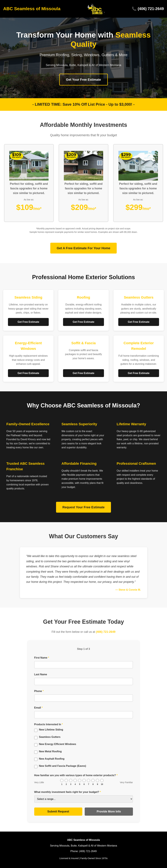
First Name (42, 658)
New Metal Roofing (50, 751)
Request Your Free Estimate (83, 507)
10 (102, 784)
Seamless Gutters (50, 737)
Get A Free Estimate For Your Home (83, 248)
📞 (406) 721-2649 (148, 9)
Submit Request (58, 812)
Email (38, 708)
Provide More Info (109, 812)
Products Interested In (49, 724)
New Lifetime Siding (51, 730)
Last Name (41, 674)
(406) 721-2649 (106, 632)
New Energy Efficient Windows (58, 744)
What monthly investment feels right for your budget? (68, 792)
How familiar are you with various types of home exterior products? (76, 775)
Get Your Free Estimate (83, 80)
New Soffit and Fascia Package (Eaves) (63, 766)
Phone (39, 691)
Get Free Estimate (28, 322)
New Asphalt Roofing (52, 759)
